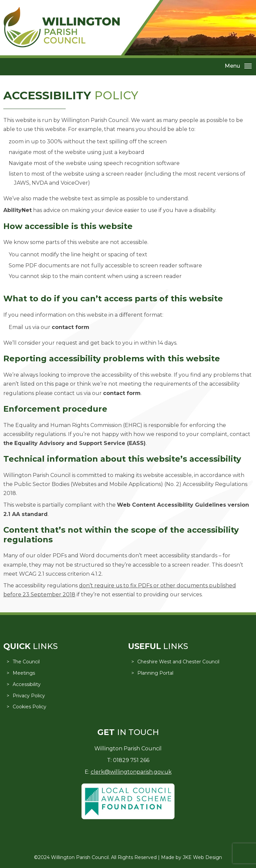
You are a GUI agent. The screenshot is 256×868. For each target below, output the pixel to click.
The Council (26, 662)
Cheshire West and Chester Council (178, 662)
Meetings (24, 673)
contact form (70, 327)
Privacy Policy (29, 696)
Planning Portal (155, 673)
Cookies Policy (29, 707)
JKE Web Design (202, 857)
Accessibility (27, 684)
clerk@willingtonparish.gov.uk (131, 772)
